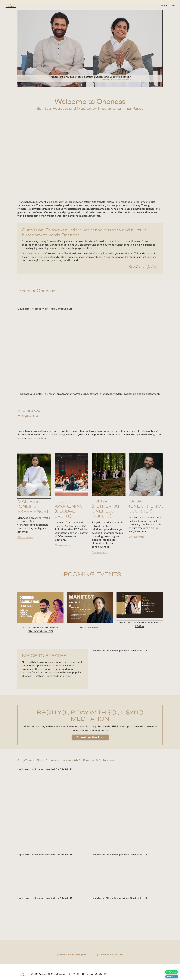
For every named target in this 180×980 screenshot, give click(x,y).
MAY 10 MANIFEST (90, 628)
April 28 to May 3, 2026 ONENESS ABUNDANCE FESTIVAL (41, 629)
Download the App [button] (90, 738)
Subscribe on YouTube (111, 956)
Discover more (26, 537)
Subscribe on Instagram (73, 956)
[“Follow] (171, 970)
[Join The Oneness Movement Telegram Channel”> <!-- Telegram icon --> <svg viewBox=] (171, 976)
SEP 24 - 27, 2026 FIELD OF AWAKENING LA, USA (140, 624)
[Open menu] (168, 5)
